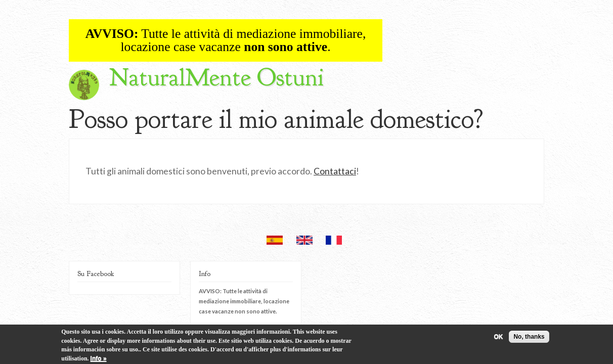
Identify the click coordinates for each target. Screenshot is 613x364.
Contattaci (335, 171)
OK (498, 338)
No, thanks (529, 338)
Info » (99, 360)
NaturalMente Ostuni (216, 78)
